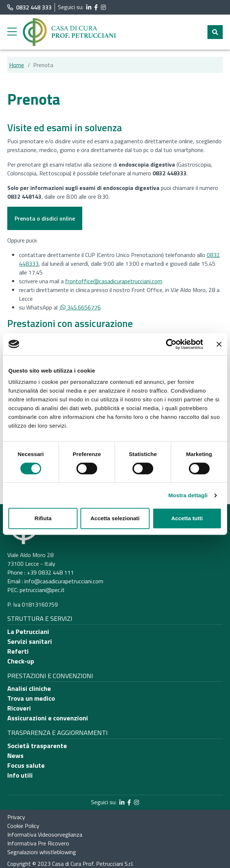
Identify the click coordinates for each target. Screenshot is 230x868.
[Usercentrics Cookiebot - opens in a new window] (171, 344)
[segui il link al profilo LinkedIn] (89, 7)
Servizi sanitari (30, 641)
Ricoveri (19, 708)
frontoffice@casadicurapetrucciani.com (114, 281)
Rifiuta (43, 518)
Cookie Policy (23, 826)
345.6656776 (80, 307)
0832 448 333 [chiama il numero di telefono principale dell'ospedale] (29, 7)
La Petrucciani (28, 632)
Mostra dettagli (188, 495)
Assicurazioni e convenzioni (48, 718)
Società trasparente (37, 746)
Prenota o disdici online (45, 218)
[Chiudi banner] (219, 344)
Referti (18, 651)
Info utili (20, 775)
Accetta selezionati (115, 518)
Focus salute (26, 765)
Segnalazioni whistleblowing (42, 852)
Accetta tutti (187, 518)
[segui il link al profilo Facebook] (96, 7)
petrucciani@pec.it (42, 590)
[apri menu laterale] (12, 34)
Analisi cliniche (29, 688)
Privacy (16, 817)
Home (17, 65)
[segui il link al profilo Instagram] (103, 7)
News (15, 756)
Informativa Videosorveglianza (45, 834)
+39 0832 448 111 (50, 572)
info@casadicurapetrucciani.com (64, 581)
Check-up (21, 661)
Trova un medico (31, 698)
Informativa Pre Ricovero (38, 843)
